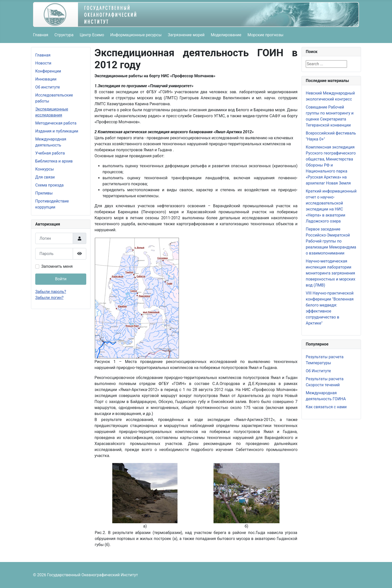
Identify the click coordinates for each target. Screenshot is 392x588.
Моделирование (226, 35)
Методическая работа (56, 123)
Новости (43, 63)
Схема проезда (49, 185)
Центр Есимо (92, 35)
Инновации (46, 79)
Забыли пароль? (51, 292)
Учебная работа (50, 153)
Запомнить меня (57, 266)
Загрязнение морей (186, 35)
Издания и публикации (57, 131)
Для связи (45, 177)
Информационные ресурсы (136, 35)
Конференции (48, 71)
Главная (41, 35)
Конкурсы (44, 169)
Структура (64, 35)
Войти (61, 279)
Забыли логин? (49, 298)
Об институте (48, 87)
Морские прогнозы (265, 35)
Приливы (44, 193)
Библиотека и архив (54, 161)
